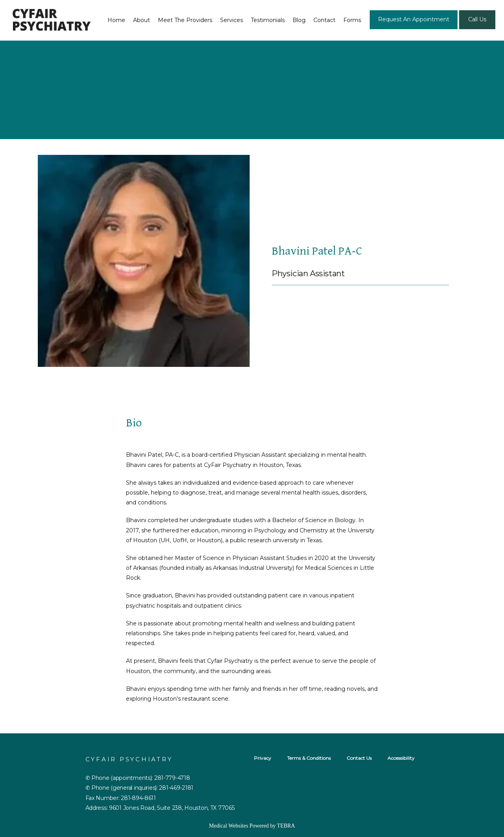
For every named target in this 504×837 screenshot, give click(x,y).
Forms (352, 20)
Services (232, 20)
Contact (324, 20)
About (142, 20)
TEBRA (286, 826)
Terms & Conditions (309, 758)
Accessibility (401, 758)
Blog (299, 20)
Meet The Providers (185, 20)
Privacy (263, 758)
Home (116, 20)
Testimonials (268, 20)
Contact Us (359, 758)
